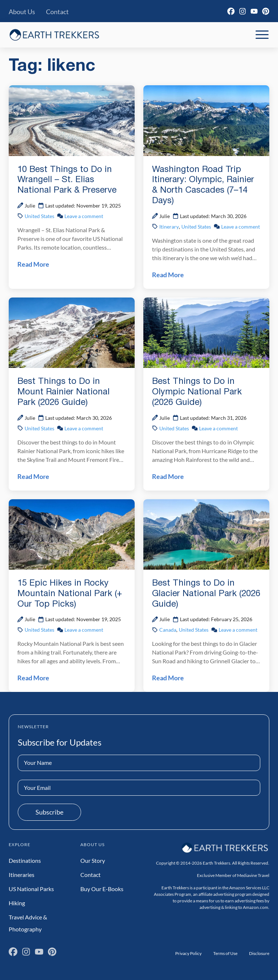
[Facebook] (231, 11)
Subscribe (49, 812)
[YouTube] (254, 11)
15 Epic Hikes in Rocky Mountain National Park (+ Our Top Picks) (70, 594)
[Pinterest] (266, 11)
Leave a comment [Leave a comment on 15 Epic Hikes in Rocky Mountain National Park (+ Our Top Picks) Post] (84, 630)
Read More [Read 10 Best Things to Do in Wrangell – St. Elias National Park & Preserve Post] (33, 264)
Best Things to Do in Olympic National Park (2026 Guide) (197, 392)
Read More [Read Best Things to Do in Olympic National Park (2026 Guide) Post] (168, 476)
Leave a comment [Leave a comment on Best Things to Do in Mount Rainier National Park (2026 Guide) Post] (84, 428)
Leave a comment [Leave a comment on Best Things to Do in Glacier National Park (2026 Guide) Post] (238, 630)
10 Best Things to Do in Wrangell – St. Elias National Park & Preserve (67, 180)
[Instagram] (243, 11)
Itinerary (169, 227)
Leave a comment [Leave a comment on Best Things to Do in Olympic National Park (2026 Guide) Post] (218, 428)
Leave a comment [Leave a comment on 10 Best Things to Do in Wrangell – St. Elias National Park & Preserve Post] (84, 216)
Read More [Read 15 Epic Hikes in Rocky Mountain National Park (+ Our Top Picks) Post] (33, 678)
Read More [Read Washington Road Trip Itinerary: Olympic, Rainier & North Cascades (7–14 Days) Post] (168, 275)
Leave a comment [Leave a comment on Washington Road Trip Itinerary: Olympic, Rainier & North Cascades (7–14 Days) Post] (241, 227)
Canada (168, 630)
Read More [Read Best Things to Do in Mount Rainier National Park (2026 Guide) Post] (33, 476)
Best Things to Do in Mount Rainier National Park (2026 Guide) (64, 392)
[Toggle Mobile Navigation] (262, 35)
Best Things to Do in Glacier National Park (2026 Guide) (206, 594)
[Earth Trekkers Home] (54, 35)
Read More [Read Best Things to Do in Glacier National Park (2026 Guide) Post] (168, 678)
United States (39, 216)
